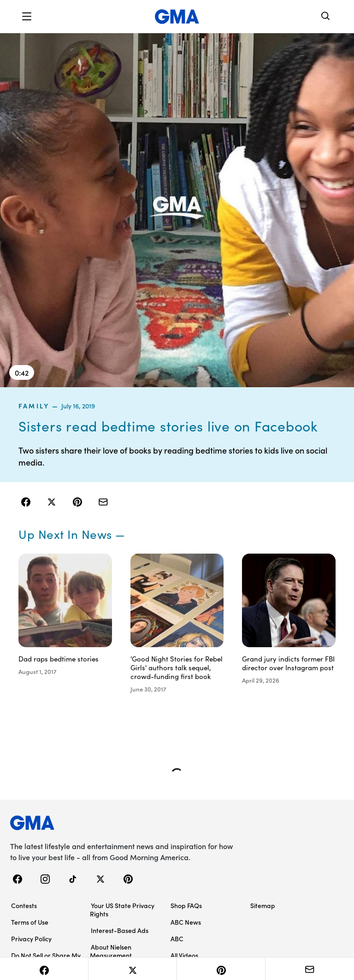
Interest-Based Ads (120, 930)
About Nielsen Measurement (111, 951)
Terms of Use (30, 922)
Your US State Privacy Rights (122, 909)
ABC (177, 939)
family (34, 406)
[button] (27, 17)
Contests (24, 905)
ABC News (186, 922)
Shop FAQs (186, 905)
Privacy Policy (31, 939)
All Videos (184, 955)
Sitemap (263, 905)
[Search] (326, 17)
